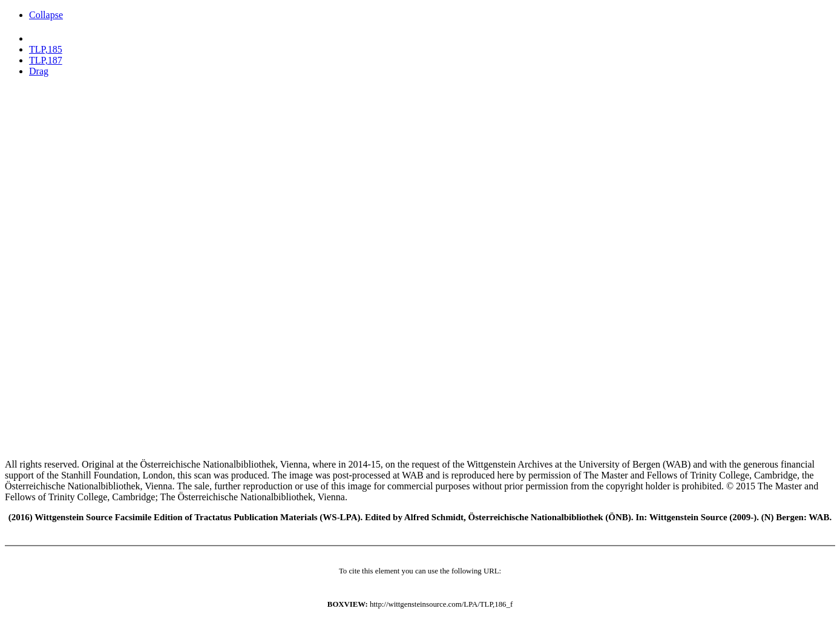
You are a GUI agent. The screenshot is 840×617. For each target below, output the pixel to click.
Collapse (46, 15)
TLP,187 (46, 60)
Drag (39, 71)
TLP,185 (46, 49)
